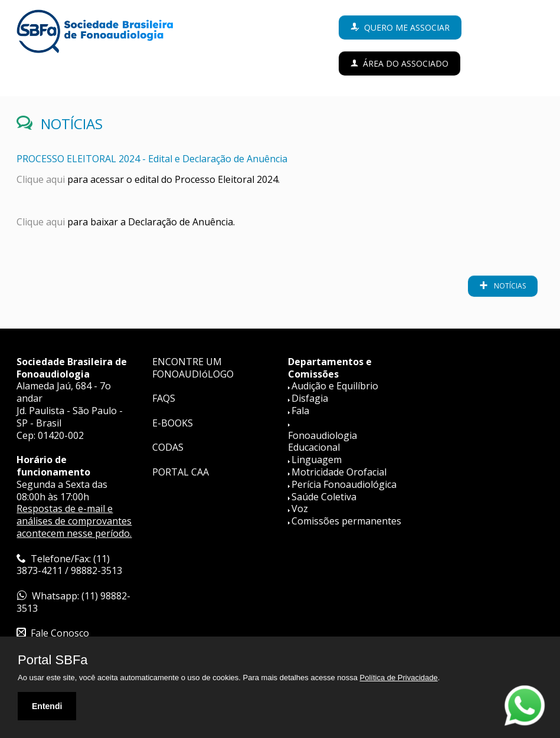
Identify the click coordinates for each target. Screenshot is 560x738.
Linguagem (317, 460)
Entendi (47, 706)
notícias (509, 286)
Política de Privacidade (399, 678)
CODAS (168, 447)
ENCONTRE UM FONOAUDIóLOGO (193, 368)
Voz (300, 509)
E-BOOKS (173, 423)
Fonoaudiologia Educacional (322, 442)
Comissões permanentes (346, 521)
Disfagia (310, 398)
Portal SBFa (53, 660)
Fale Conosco (60, 633)
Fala (300, 411)
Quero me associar (407, 27)
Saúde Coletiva (324, 497)
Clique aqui (41, 179)
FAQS (164, 398)
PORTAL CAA (181, 472)
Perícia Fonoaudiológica (344, 484)
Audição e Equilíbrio (335, 386)
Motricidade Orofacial (339, 472)
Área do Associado (406, 63)
